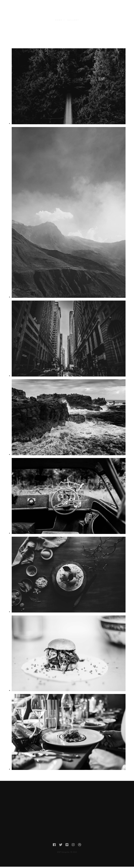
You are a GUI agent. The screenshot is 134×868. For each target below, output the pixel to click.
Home (59, 20)
